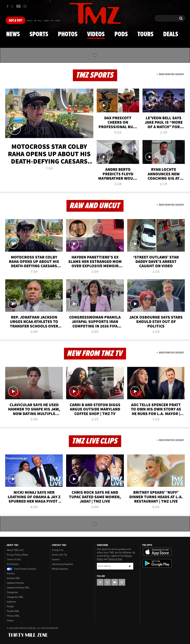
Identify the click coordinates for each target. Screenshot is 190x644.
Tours (145, 34)
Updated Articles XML (18, 588)
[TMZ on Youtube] (18, 6)
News (13, 34)
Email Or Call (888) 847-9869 (43, 21)
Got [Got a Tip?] (16, 21)
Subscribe (130, 566)
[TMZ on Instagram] (25, 6)
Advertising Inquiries (63, 564)
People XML (13, 611)
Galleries (11, 602)
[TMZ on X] (13, 6)
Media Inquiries (60, 569)
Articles (11, 574)
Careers (56, 559)
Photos (68, 34)
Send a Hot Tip (60, 555)
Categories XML (15, 597)
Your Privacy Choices (21, 569)
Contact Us (58, 550)
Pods (121, 34)
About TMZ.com (15, 550)
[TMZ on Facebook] (8, 6)
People (10, 606)
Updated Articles (15, 583)
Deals (171, 34)
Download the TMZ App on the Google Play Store (157, 563)
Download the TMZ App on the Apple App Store (157, 552)
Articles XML (13, 578)
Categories (12, 592)
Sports (39, 34)
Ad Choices (13, 564)
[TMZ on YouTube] (115, 582)
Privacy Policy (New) (17, 555)
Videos (96, 34)
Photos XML (13, 616)
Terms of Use (14, 559)
